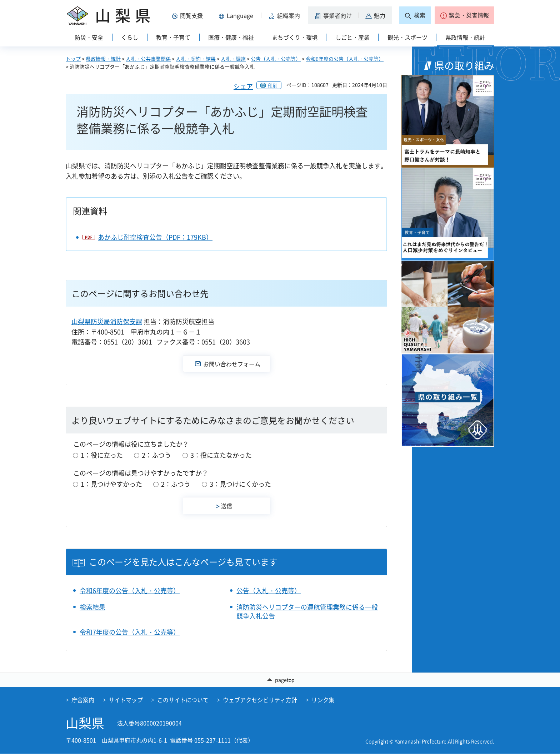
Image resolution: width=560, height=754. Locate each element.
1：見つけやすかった (111, 484)
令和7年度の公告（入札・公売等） (130, 632)
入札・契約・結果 (196, 59)
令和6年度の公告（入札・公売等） (345, 59)
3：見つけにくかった (240, 484)
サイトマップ (126, 700)
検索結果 (92, 607)
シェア (243, 86)
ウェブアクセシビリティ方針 (260, 700)
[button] (189, 15)
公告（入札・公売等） (276, 59)
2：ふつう (156, 455)
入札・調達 (233, 59)
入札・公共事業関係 (148, 59)
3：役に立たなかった (221, 455)
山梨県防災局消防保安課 (107, 321)
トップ (73, 59)
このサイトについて (183, 700)
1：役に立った (102, 455)
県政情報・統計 (103, 59)
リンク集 (323, 700)
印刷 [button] (272, 85)
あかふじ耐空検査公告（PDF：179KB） (155, 237)
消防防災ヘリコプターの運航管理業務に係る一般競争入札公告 (307, 611)
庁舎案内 (83, 700)
